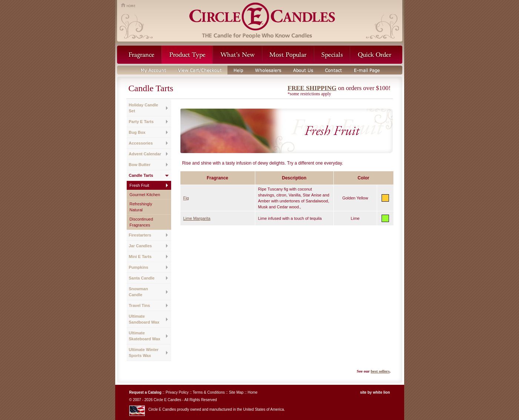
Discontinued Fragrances (142, 222)
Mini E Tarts (140, 257)
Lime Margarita (197, 218)
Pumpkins (139, 267)
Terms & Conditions (209, 392)
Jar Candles (140, 246)
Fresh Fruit (139, 185)
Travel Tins (139, 305)
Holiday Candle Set (144, 108)
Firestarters (140, 235)
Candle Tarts (141, 175)
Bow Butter (140, 165)
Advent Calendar (145, 154)
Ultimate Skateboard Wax (145, 336)
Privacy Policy (177, 392)
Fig (186, 198)
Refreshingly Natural (141, 207)
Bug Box (137, 132)
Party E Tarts (141, 122)
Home (252, 392)
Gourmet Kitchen (145, 195)
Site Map (236, 392)
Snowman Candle (139, 292)
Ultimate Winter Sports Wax (144, 353)
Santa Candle (142, 278)
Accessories (141, 143)
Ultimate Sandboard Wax (144, 319)
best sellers (380, 371)
